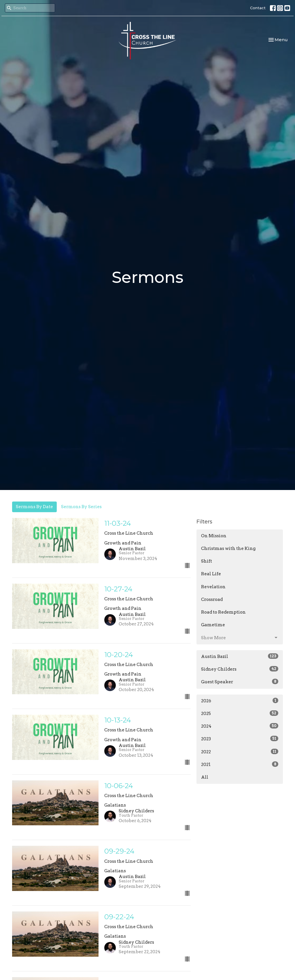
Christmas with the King (228, 548)
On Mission (214, 536)
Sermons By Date (34, 507)
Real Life (211, 574)
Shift (207, 561)
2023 (240, 739)
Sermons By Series (81, 507)
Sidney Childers (240, 669)
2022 (240, 752)
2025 (240, 713)
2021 (240, 764)
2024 (240, 726)
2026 (240, 701)
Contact (258, 8)
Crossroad (212, 599)
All (205, 777)
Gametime (213, 625)
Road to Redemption (223, 612)
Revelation (213, 587)
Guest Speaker (240, 682)
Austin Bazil (240, 656)
